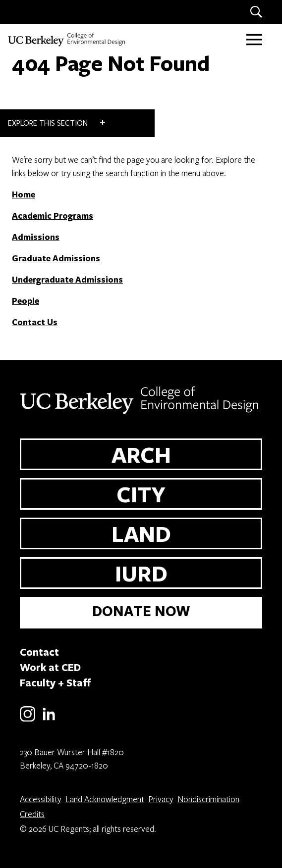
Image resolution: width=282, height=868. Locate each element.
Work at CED (50, 667)
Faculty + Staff (56, 682)
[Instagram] (28, 720)
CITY (141, 494)
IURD (141, 573)
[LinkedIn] (49, 720)
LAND (141, 533)
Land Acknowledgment (105, 799)
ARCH (141, 454)
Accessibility (41, 799)
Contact (39, 652)
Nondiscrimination (208, 799)
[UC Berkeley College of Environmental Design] (67, 40)
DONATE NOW (141, 611)
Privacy (161, 799)
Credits (32, 814)
